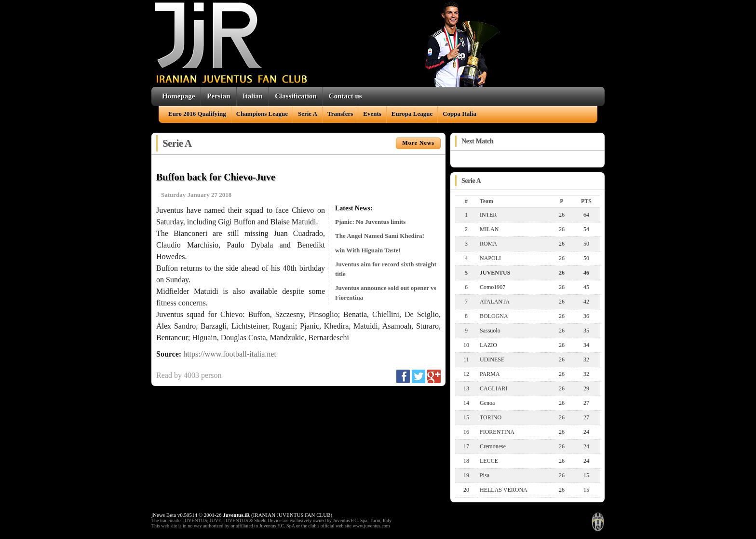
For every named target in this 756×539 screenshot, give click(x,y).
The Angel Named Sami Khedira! (380, 236)
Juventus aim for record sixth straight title (386, 269)
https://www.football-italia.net (230, 354)
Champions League (262, 114)
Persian (218, 96)
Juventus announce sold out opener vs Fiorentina (386, 293)
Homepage (178, 96)
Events (372, 114)
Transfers (340, 114)
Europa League (412, 114)
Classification (296, 96)
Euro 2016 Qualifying (197, 114)
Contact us (345, 96)
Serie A (308, 114)
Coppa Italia (459, 114)
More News (418, 143)
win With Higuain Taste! (368, 250)
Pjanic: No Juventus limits (370, 222)
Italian (253, 96)
